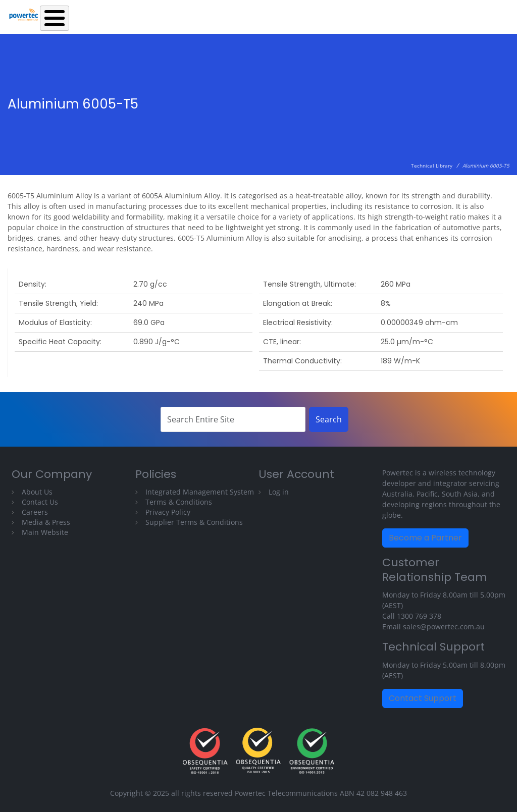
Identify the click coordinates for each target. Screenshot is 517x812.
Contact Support (423, 698)
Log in (279, 492)
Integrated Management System (200, 492)
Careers (35, 512)
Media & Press (46, 522)
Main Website (45, 532)
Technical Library (432, 166)
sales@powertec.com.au (444, 627)
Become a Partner (425, 538)
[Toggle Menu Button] (55, 18)
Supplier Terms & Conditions (194, 522)
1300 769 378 (419, 616)
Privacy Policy (168, 512)
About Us (37, 492)
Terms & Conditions (179, 502)
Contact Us (40, 502)
